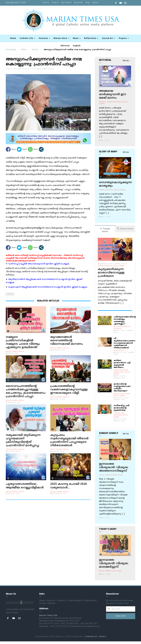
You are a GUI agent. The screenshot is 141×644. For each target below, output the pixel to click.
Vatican (35, 52)
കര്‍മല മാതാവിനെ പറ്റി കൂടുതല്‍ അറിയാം (122, 366)
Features (44, 38)
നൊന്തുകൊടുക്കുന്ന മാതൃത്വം (115, 187)
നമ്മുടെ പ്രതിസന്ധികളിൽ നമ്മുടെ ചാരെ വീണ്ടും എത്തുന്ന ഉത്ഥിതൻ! (23, 345)
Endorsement (78, 3)
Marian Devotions (114, 105)
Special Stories (12, 354)
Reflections (91, 38)
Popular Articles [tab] (105, 233)
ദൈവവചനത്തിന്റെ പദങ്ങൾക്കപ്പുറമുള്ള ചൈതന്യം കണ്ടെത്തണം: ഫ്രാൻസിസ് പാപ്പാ (26, 394)
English (77, 46)
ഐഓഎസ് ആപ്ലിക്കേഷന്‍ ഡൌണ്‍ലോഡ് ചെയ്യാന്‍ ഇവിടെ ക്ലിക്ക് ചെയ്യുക (48, 290)
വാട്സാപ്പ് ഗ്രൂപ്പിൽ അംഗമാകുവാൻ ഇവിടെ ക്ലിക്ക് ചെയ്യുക (39, 267)
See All (127, 64)
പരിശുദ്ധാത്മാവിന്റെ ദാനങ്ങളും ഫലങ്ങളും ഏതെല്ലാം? (125, 323)
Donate (88, 3)
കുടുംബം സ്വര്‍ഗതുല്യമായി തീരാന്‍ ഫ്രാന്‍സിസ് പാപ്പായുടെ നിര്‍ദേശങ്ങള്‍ (69, 443)
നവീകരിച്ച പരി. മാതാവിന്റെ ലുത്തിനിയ (122, 411)
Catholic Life (27, 38)
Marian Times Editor (44, 72)
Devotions (118, 418)
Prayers (124, 38)
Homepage (11, 52)
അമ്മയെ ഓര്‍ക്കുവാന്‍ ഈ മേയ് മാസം (113, 97)
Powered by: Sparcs (96, 639)
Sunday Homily (117, 478)
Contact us (55, 3)
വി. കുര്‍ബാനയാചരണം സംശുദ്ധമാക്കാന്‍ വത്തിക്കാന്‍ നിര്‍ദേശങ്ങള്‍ (125, 346)
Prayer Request (66, 3)
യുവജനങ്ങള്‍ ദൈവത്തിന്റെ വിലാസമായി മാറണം (67, 343)
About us (46, 3)
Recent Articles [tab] (125, 232)
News (77, 38)
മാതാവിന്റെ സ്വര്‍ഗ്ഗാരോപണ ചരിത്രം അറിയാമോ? (122, 390)
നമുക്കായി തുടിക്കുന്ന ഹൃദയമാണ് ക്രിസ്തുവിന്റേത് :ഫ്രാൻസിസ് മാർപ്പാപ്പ (23, 443)
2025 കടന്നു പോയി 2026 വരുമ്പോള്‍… (69, 489)
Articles (117, 396)
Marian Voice (61, 38)
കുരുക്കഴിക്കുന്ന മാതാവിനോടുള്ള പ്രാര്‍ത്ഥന (111, 275)
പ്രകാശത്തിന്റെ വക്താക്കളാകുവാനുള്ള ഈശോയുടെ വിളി (69, 392)
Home (13, 38)
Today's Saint (116, 574)
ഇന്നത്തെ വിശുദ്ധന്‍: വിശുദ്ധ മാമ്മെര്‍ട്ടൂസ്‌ (114, 566)
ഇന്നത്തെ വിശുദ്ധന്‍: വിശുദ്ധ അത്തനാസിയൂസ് (114, 470)
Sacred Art (109, 38)
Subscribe (121, 619)
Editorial (95, 3)
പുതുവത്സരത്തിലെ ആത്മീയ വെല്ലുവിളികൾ (25, 489)
